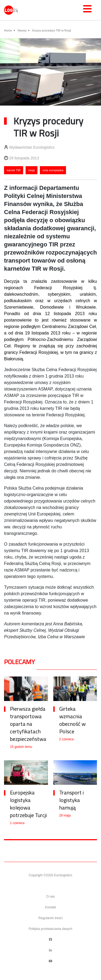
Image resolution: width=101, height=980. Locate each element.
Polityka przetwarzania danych (50, 929)
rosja (32, 170)
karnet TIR (14, 170)
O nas (50, 897)
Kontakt (50, 907)
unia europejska (53, 170)
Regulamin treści (50, 918)
